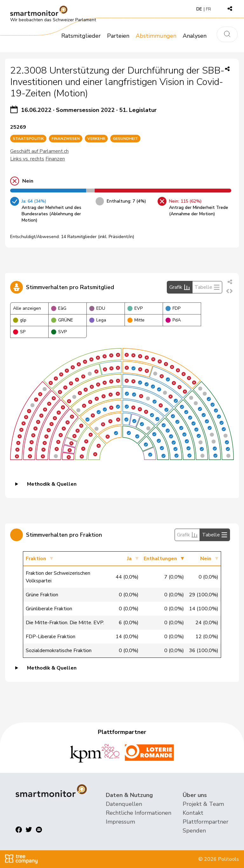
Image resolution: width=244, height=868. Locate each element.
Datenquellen (124, 804)
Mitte (136, 320)
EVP (135, 308)
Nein (206, 559)
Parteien (118, 36)
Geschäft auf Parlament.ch (39, 151)
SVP (59, 332)
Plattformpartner (206, 822)
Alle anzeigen (27, 308)
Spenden (194, 831)
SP (19, 332)
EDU (97, 308)
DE (199, 9)
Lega (98, 320)
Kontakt (193, 813)
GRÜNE (62, 320)
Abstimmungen (156, 36)
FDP (173, 308)
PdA (173, 320)
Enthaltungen (160, 559)
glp (20, 320)
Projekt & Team (203, 804)
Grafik (180, 287)
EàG (59, 308)
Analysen (195, 36)
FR (208, 9)
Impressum (120, 822)
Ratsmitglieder (81, 36)
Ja (129, 559)
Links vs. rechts (27, 159)
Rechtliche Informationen (139, 813)
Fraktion (36, 559)
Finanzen (55, 159)
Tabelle (207, 287)
